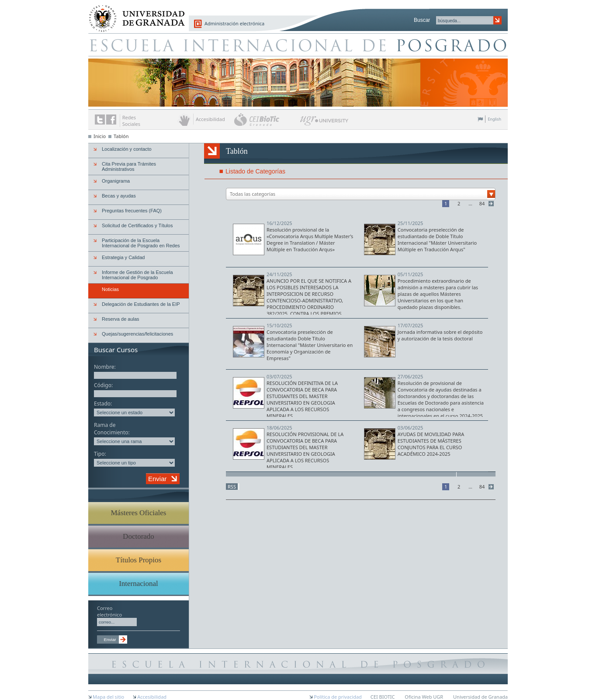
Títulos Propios (139, 560)
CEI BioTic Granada (266, 119)
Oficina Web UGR (424, 697)
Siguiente (492, 204)
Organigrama (116, 181)
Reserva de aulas (121, 319)
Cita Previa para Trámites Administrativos (129, 166)
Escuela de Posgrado (298, 45)
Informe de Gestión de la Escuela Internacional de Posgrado (137, 275)
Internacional (139, 584)
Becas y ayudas (119, 196)
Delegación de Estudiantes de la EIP (141, 304)
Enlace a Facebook (111, 120)
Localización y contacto (127, 149)
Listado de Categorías (255, 171)
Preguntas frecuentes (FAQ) (132, 211)
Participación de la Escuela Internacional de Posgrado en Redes (141, 243)
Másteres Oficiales (139, 513)
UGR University (324, 123)
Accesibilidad (152, 697)
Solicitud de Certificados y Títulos (137, 225)
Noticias (110, 289)
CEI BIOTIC (383, 697)
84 (482, 203)
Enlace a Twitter (100, 120)
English (494, 119)
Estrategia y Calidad (123, 257)
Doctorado (139, 536)
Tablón (121, 136)
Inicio (100, 136)
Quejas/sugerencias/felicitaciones (137, 334)
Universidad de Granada (134, 14)
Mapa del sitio (108, 697)
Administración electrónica (234, 23)
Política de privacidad (338, 697)
